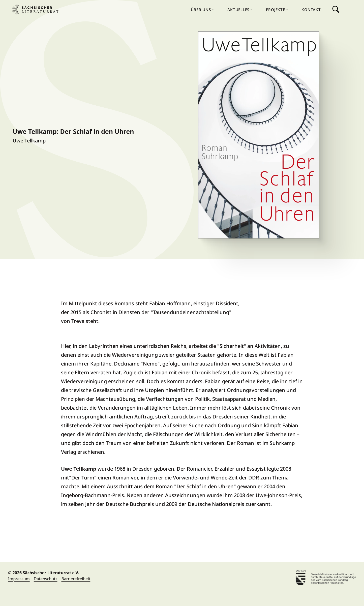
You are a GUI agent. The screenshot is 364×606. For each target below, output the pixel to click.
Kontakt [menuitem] (311, 10)
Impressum (19, 579)
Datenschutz (46, 579)
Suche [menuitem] (336, 9)
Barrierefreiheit (76, 579)
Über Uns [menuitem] (202, 10)
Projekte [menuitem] (276, 10)
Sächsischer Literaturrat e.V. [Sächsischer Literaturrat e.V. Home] (37, 10)
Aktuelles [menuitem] (239, 10)
